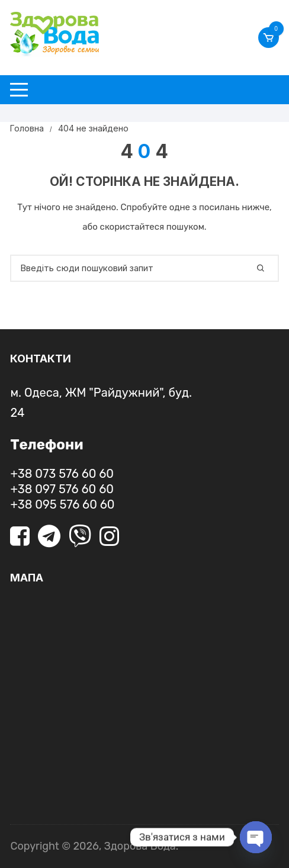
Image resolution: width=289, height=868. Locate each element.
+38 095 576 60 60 (62, 504)
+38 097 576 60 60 (62, 489)
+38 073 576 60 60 (62, 474)
